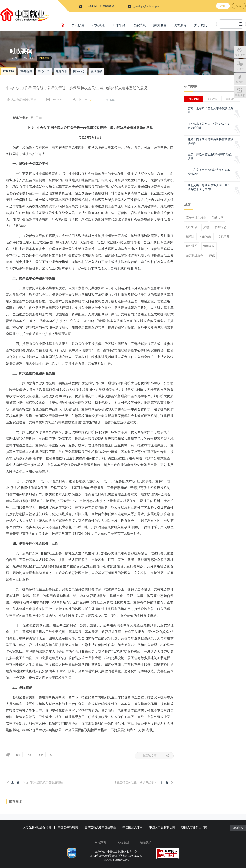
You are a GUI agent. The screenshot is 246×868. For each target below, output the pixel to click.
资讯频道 (78, 25)
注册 (223, 6)
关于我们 (201, 25)
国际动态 (79, 71)
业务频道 (98, 25)
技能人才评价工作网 (194, 827)
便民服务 (180, 25)
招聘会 (190, 237)
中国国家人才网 (133, 827)
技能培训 (223, 237)
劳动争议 (209, 246)
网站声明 (100, 843)
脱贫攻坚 (218, 218)
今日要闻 (194, 99)
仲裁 (212, 256)
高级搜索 (240, 95)
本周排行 (231, 99)
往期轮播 (97, 71)
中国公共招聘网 (68, 827)
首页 (15, 58)
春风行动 (220, 227)
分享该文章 (153, 756)
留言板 (240, 82)
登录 (239, 6)
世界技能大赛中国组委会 (100, 827)
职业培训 (192, 227)
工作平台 (119, 25)
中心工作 (44, 71)
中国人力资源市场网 (162, 827)
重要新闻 (26, 71)
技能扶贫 (206, 237)
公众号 (240, 69)
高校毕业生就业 (196, 218)
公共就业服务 (195, 256)
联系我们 (146, 843)
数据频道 (160, 25)
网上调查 (240, 55)
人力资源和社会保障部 (37, 827)
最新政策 (212, 99)
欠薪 (206, 227)
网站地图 (123, 843)
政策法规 (139, 25)
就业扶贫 (192, 246)
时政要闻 (44, 58)
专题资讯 (61, 71)
